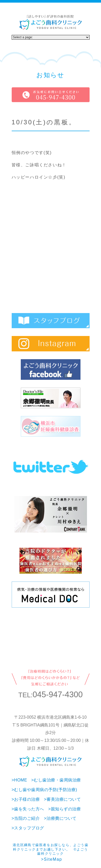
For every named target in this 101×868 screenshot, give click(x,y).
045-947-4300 (58, 695)
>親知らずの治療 (65, 809)
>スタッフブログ (28, 828)
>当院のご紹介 (26, 818)
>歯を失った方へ (28, 809)
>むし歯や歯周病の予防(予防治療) (45, 790)
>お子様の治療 (26, 799)
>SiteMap (52, 859)
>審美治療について (62, 799)
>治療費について (60, 818)
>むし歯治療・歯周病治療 (56, 780)
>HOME (19, 780)
